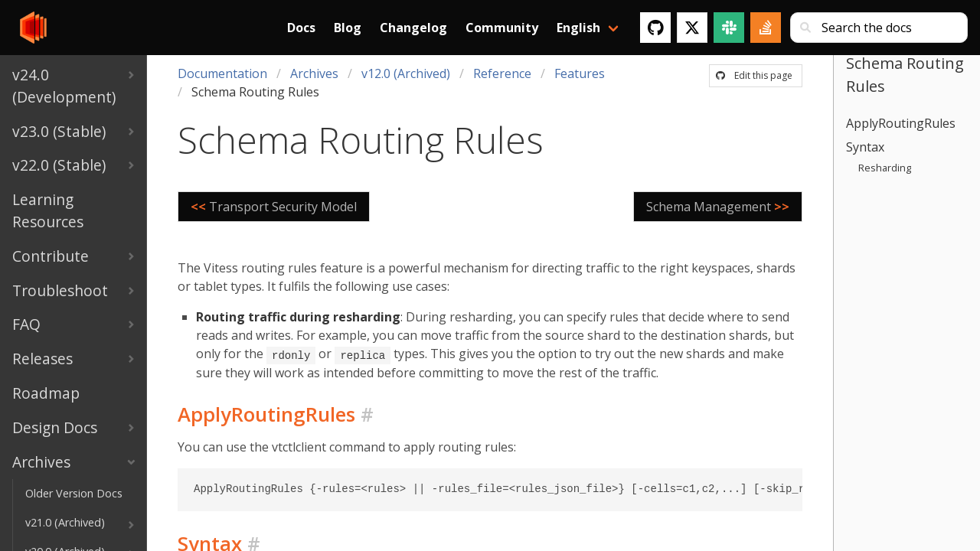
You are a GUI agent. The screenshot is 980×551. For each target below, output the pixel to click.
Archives (314, 73)
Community (502, 28)
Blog (348, 28)
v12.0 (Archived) (406, 73)
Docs (301, 28)
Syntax (865, 147)
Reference (502, 73)
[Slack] (729, 28)
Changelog (413, 28)
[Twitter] (692, 28)
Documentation (222, 73)
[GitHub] (655, 28)
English (578, 28)
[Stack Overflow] (766, 28)
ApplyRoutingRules (901, 123)
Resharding (885, 168)
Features (580, 73)
